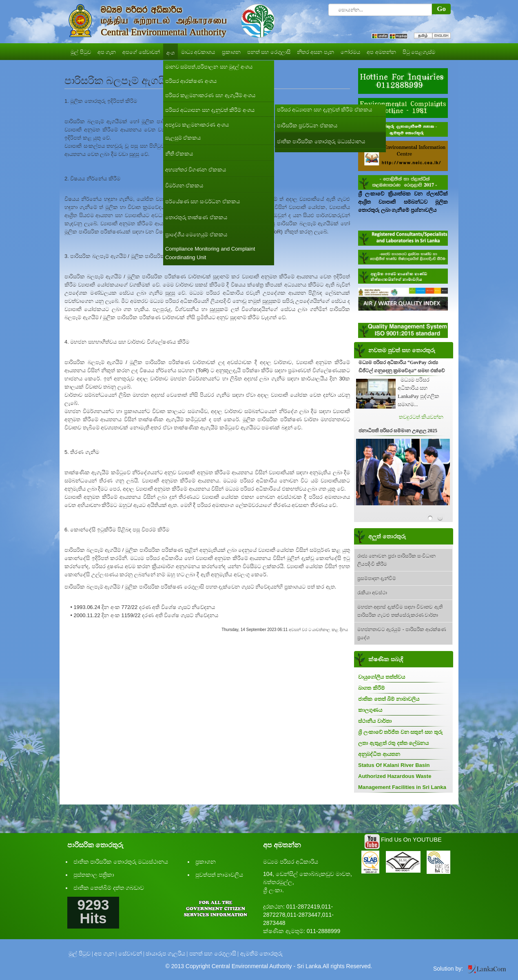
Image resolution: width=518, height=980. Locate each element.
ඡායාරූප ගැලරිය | (167, 954)
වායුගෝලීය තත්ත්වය (382, 677)
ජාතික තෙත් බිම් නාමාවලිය (389, 699)
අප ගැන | (105, 954)
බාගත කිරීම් (371, 688)
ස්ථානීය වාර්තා (375, 721)
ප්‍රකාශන (206, 862)
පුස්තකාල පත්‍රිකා (94, 875)
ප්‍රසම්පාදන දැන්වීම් (377, 578)
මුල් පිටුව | (81, 954)
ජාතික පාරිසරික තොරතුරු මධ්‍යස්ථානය (121, 862)
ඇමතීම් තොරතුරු (262, 954)
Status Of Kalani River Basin (394, 765)
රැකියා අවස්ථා (372, 593)
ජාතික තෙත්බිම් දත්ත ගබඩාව (109, 888)
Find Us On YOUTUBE (411, 840)
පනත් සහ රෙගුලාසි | (214, 954)
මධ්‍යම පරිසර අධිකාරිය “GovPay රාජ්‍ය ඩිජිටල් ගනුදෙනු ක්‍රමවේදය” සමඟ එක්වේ (402, 367)
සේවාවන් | (131, 954)
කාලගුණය (370, 710)
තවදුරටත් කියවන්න (421, 417)
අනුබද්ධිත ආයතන (379, 754)
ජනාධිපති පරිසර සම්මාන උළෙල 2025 (398, 431)
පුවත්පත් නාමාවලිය (219, 875)
